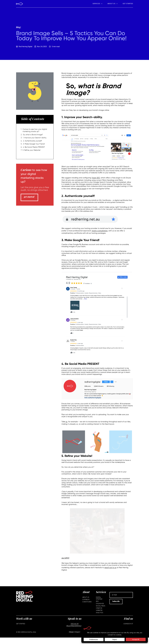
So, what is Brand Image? (33, 135)
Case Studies (87, 602)
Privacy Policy (75, 632)
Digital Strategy (99, 598)
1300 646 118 (74, 624)
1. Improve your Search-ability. (35, 138)
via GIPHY (65, 558)
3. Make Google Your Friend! (34, 144)
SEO (97, 601)
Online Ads (100, 604)
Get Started (128, 4)
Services (97, 4)
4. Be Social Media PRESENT (34, 147)
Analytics (99, 613)
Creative (99, 608)
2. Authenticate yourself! (32, 141)
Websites (99, 610)
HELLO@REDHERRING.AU (74, 626)
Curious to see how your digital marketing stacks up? (35, 130)
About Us (113, 4)
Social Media (100, 606)
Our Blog (86, 600)
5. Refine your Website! (31, 150)
